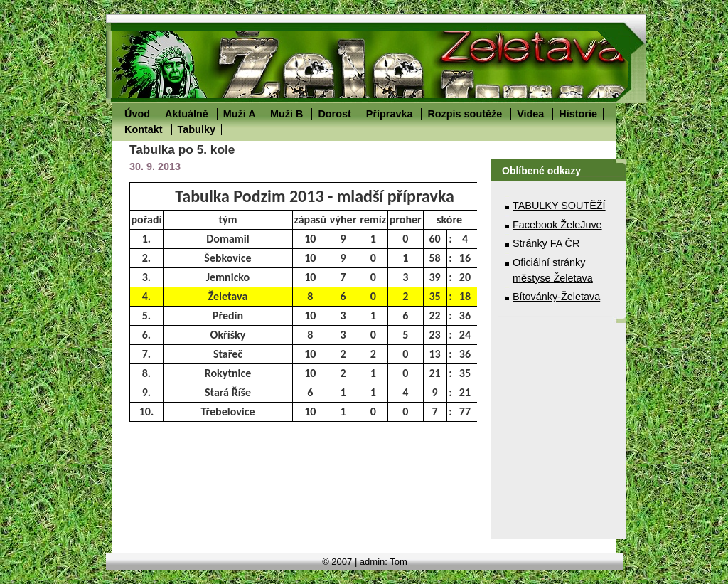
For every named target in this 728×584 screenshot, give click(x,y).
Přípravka (390, 114)
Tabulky (197, 129)
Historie (578, 114)
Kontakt (144, 129)
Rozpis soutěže (465, 114)
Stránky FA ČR (546, 243)
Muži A (239, 114)
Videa (530, 114)
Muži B (287, 114)
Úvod (137, 114)
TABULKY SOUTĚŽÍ (559, 206)
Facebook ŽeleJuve (557, 225)
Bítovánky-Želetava (556, 297)
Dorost (334, 114)
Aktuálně (187, 114)
